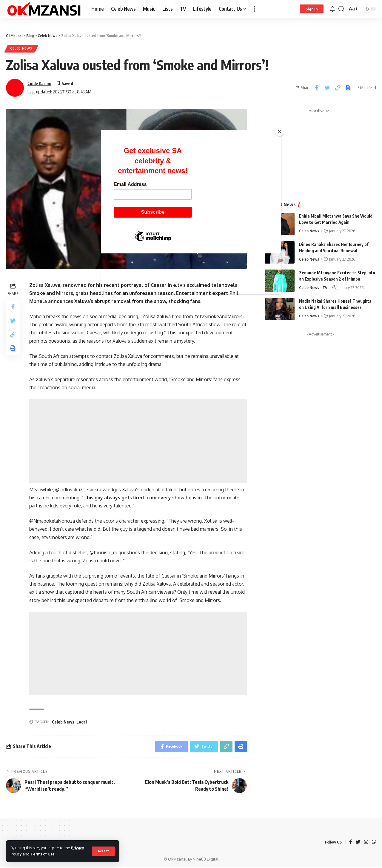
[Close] (280, 132)
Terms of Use (43, 854)
